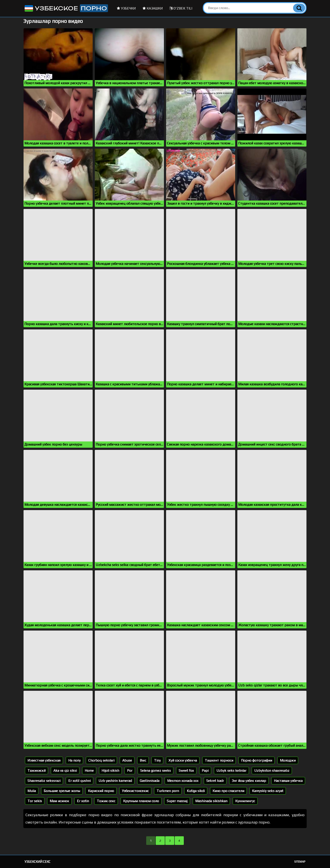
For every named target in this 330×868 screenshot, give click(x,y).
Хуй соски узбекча (183, 760)
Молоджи (288, 760)
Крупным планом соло (141, 801)
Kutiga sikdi (196, 791)
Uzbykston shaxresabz (272, 771)
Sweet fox (186, 771)
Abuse (127, 760)
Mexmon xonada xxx (183, 781)
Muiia (32, 791)
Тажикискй (36, 771)
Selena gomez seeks (155, 771)
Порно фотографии (257, 760)
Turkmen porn (168, 791)
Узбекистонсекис (135, 791)
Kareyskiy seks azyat (268, 791)
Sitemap (300, 862)
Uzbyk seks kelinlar (231, 771)
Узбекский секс (37, 862)
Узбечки (126, 8)
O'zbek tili (181, 8)
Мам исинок (59, 801)
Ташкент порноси (219, 760)
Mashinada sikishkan (211, 801)
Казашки (153, 8)
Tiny (157, 760)
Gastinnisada (150, 781)
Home (89, 771)
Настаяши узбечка (288, 781)
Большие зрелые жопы (62, 791)
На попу (74, 760)
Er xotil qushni (79, 781)
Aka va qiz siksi (65, 771)
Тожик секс (106, 801)
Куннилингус (245, 801)
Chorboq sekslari (101, 760)
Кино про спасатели (228, 791)
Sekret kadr (215, 781)
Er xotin (83, 801)
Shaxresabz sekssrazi (44, 781)
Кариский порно (101, 791)
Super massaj (177, 801)
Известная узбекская (44, 760)
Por (130, 771)
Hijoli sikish (110, 771)
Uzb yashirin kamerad (115, 781)
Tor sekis (35, 801)
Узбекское (66, 8)
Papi (205, 771)
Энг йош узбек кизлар (249, 781)
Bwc (143, 760)
